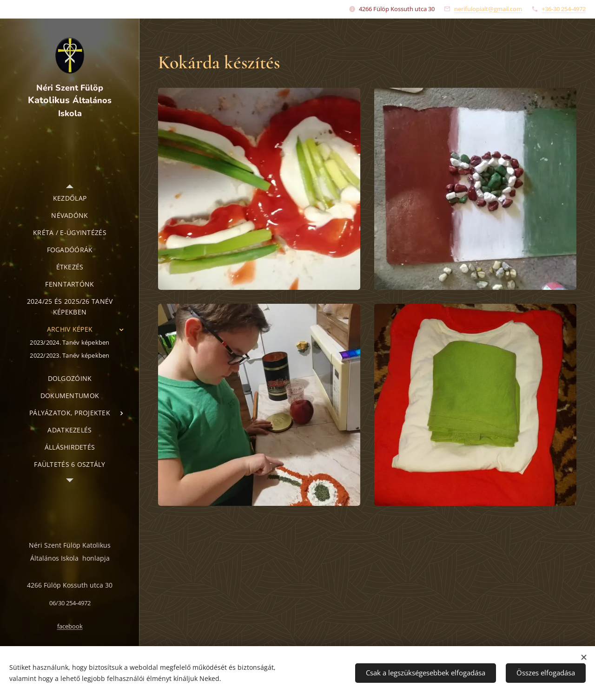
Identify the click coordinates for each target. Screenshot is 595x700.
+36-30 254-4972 (564, 9)
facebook (70, 626)
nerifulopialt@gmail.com (488, 9)
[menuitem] (70, 198)
